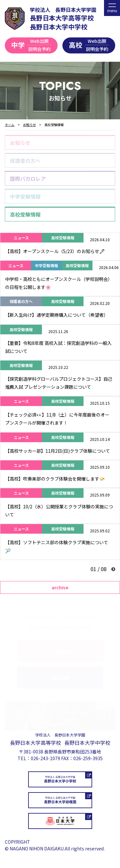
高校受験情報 (25, 214)
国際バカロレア (28, 179)
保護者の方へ (25, 161)
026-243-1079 (45, 758)
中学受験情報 (25, 196)
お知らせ (20, 143)
